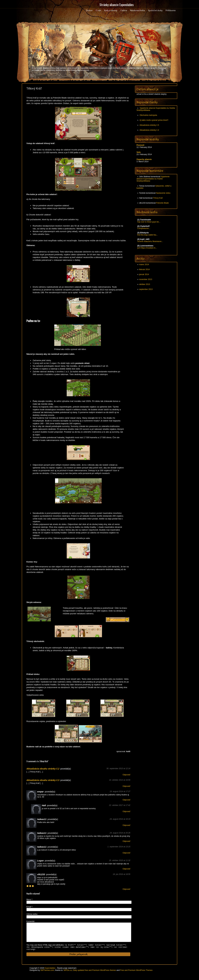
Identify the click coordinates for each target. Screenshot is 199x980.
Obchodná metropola (148, 115)
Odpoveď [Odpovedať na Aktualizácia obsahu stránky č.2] (126, 775)
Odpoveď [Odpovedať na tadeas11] (126, 825)
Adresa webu (32, 914)
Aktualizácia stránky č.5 (149, 125)
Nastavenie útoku (163, 193)
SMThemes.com (47, 975)
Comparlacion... (144, 228)
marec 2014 (144, 264)
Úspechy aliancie (144, 159)
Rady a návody (111, 10)
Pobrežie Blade (162, 203)
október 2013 (145, 284)
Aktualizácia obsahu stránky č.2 (43, 769)
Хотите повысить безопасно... (150, 241)
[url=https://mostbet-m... (147, 248)
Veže (139, 152)
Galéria (124, 10)
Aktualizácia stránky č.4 (149, 130)
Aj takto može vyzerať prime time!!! (154, 120)
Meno (29, 900)
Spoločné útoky (155, 10)
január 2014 (144, 274)
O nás (98, 10)
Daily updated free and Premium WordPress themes (94, 975)
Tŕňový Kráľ (158, 198)
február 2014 (144, 269)
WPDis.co (68, 975)
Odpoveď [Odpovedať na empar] (126, 800)
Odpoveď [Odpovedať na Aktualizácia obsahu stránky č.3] (126, 786)
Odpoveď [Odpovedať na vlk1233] (126, 889)
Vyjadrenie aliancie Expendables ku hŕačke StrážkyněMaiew (153, 179)
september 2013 (146, 289)
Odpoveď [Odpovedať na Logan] (126, 869)
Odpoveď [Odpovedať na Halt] (126, 811)
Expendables (50, 973)
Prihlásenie (171, 10)
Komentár (30, 921)
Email (29, 907)
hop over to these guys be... (149, 222)
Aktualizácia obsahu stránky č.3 (43, 780)
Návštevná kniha (138, 10)
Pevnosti (140, 145)
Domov (89, 10)
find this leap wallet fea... (147, 235)
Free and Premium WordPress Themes (136, 975)
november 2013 (146, 279)
